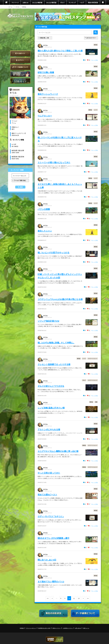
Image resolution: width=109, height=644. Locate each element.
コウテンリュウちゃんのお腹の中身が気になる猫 (60, 299)
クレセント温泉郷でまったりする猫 (54, 364)
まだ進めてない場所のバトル (51, 581)
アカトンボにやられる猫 (49, 429)
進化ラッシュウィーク (48, 94)
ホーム (10, 7)
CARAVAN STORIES (54, 639)
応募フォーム (86, 628)
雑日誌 (96, 45)
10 (69, 598)
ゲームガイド (20, 81)
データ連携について (20, 67)
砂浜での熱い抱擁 (46, 72)
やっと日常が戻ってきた (49, 473)
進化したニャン (45, 231)
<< (48, 598)
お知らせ (26, 2)
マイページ (15, 2)
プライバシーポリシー (31, 628)
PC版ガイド (20, 53)
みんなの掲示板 (37, 2)
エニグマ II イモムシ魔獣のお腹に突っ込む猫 (58, 451)
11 (74, 598)
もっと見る (95, 60)
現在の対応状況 (93, 2)
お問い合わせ (78, 628)
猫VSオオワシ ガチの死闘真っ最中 (54, 538)
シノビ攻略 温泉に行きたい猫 (51, 408)
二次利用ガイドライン (68, 628)
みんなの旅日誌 (51, 2)
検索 (21, 187)
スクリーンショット (93, 359)
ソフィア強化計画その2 (48, 321)
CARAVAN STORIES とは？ (20, 74)
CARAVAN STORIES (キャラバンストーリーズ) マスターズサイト (20, 16)
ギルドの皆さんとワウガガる (51, 386)
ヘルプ (82, 2)
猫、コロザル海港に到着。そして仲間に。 (56, 343)
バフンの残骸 (44, 209)
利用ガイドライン (57, 628)
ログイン (20, 60)
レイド (96, 110)
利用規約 (22, 628)
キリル (17, 7)
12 (79, 598)
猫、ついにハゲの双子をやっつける (54, 252)
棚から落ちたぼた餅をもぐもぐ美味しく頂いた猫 (60, 51)
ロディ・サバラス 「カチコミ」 (51, 516)
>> (88, 598)
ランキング (72, 2)
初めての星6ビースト (47, 494)
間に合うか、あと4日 (47, 560)
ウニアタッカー (45, 116)
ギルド (62, 2)
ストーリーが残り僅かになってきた (54, 162)
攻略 (96, 402)
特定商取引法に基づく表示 (44, 628)
